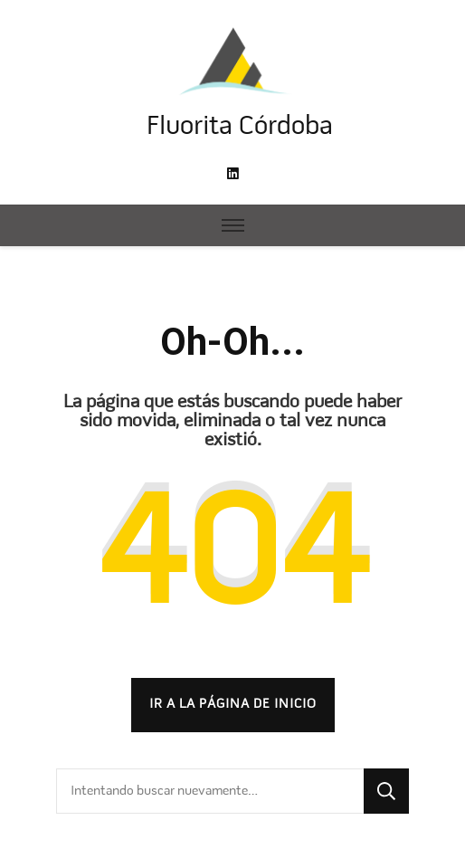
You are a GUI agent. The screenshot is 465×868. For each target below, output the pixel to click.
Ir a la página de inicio (233, 704)
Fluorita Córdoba (240, 127)
